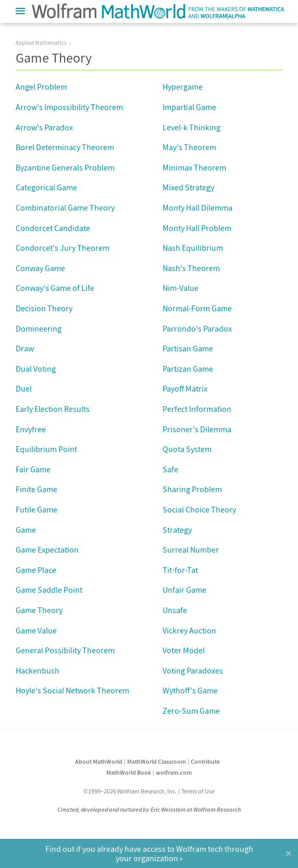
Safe (170, 469)
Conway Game (40, 268)
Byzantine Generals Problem (65, 167)
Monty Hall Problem (197, 228)
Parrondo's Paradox (197, 328)
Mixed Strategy (188, 187)
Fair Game (33, 469)
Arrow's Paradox (44, 127)
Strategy (177, 530)
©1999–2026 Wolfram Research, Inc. (130, 791)
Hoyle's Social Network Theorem (72, 690)
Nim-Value (181, 288)
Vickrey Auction (189, 630)
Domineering (39, 328)
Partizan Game (188, 369)
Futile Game (36, 509)
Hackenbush (38, 670)
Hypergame (183, 87)
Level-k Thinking (191, 127)
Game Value (36, 630)
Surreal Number (191, 549)
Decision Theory (44, 308)
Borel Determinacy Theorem (65, 147)
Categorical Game (46, 187)
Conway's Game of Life (55, 288)
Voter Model (184, 650)
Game (26, 530)
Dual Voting (36, 369)
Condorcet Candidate (53, 228)
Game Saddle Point (49, 590)
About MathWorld (99, 761)
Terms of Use (198, 791)
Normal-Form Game (197, 308)
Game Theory (39, 610)
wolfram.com (174, 772)
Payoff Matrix (185, 388)
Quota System (187, 449)
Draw (25, 348)
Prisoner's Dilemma (197, 429)
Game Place (36, 570)
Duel (24, 388)
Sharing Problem (192, 489)
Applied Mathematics (41, 43)
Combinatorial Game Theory (65, 207)
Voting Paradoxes (193, 670)
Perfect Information (197, 409)
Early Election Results (53, 409)
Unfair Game (184, 590)
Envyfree (31, 429)
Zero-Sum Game (191, 711)
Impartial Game (189, 107)
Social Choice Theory (199, 509)
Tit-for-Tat (180, 570)
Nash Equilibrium (193, 248)
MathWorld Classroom (157, 761)
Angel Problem (41, 87)
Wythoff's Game (190, 690)
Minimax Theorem (194, 167)
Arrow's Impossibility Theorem (69, 107)
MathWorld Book (129, 772)
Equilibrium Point (46, 449)
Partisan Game (188, 348)
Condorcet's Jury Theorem (63, 248)
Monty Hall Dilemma (197, 207)
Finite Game (36, 489)
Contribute (205, 761)
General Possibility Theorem (65, 650)
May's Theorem (189, 147)
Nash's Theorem (191, 268)
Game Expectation (47, 549)
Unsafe (175, 610)
